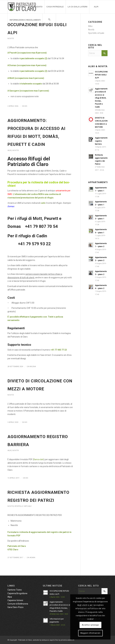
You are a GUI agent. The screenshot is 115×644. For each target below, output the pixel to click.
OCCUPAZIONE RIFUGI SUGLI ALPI (101, 75)
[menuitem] (17, 7)
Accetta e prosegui (90, 625)
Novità (11, 39)
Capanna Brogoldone (17, 593)
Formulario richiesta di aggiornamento (27, 532)
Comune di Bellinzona (18, 604)
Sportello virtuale (23, 506)
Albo (10, 150)
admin (32, 557)
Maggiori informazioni (90, 633)
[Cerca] (49, 20)
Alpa (10, 597)
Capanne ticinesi (15, 600)
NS (26, 106)
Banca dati (39, 459)
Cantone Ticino (15, 590)
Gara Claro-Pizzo (15, 607)
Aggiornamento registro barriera (102, 141)
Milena (33, 366)
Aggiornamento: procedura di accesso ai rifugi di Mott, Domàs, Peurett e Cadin (102, 98)
